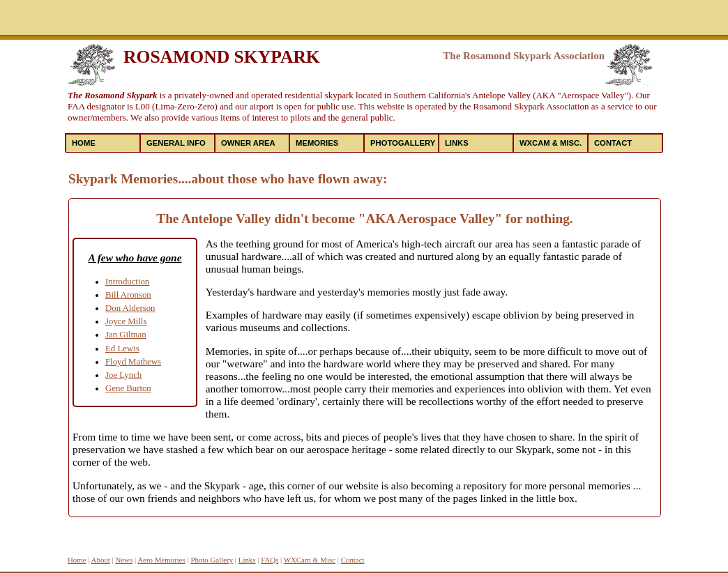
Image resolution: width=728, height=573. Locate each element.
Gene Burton (128, 388)
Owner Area (248, 143)
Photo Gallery (212, 560)
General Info (176, 143)
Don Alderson (130, 308)
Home (84, 143)
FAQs (270, 560)
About (101, 560)
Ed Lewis (122, 349)
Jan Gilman (126, 335)
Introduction (127, 282)
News (124, 560)
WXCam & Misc (310, 560)
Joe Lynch (123, 375)
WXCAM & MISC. (551, 143)
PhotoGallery (403, 143)
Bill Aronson (128, 295)
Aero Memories (161, 560)
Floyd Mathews (133, 362)
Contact (613, 143)
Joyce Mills (126, 321)
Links (457, 143)
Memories (317, 143)
